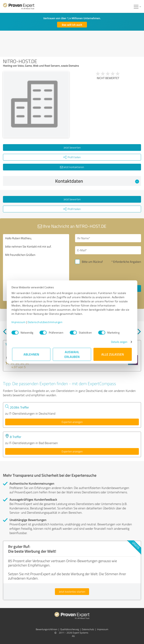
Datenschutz (88, 629)
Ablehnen (31, 354)
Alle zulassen (113, 354)
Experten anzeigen (72, 422)
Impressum (19, 322)
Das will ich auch (72, 25)
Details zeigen (118, 342)
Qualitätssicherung (70, 629)
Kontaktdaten (97, 181)
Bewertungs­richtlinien (47, 629)
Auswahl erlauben (72, 354)
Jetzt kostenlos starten (72, 592)
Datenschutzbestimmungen (46, 322)
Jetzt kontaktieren (72, 167)
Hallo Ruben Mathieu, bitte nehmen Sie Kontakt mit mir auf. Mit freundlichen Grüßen (36, 268)
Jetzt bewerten (72, 147)
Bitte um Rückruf (92, 262)
